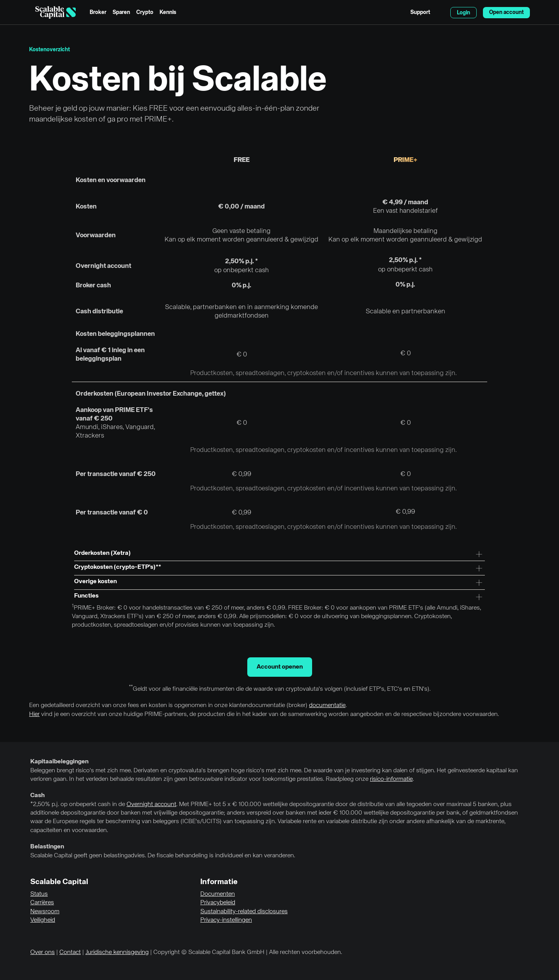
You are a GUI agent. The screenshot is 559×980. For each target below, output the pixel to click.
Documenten (218, 894)
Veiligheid (43, 920)
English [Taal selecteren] (440, 12)
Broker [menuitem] (98, 12)
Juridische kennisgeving (117, 952)
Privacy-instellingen (226, 920)
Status (39, 894)
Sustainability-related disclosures (244, 912)
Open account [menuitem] (506, 12)
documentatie (327, 705)
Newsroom (45, 912)
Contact (70, 952)
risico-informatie (391, 779)
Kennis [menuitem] (168, 12)
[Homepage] (56, 12)
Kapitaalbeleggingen (59, 762)
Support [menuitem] (420, 12)
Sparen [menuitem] (121, 12)
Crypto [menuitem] (145, 12)
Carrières (42, 903)
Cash (37, 796)
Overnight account (151, 805)
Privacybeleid (218, 903)
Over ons (43, 952)
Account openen (280, 667)
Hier (34, 714)
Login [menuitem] (464, 13)
